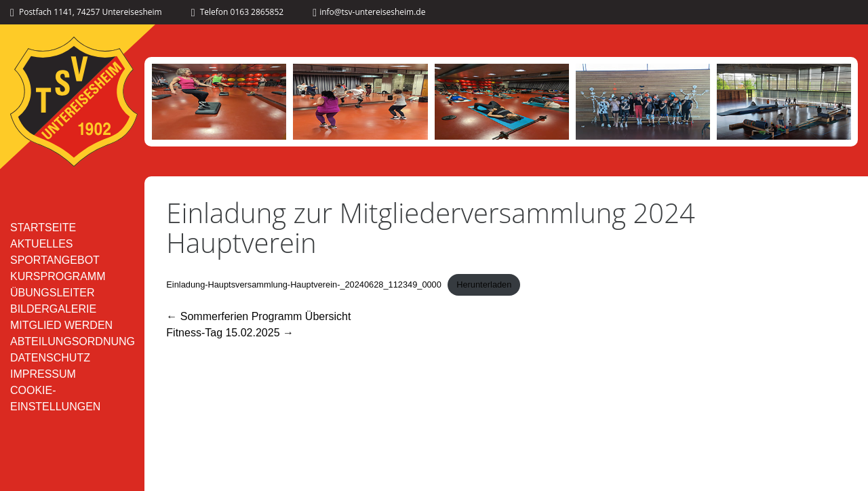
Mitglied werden (61, 325)
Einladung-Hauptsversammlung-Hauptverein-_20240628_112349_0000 (304, 284)
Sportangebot (55, 260)
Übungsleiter (52, 293)
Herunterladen (484, 284)
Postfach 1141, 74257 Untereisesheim (86, 12)
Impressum (43, 374)
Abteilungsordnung (73, 341)
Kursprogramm (58, 276)
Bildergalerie (53, 309)
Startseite (43, 228)
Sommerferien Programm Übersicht (258, 316)
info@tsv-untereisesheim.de (369, 12)
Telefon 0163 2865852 (237, 12)
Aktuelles (41, 244)
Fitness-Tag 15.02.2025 (230, 333)
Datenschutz (50, 358)
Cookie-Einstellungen (55, 398)
